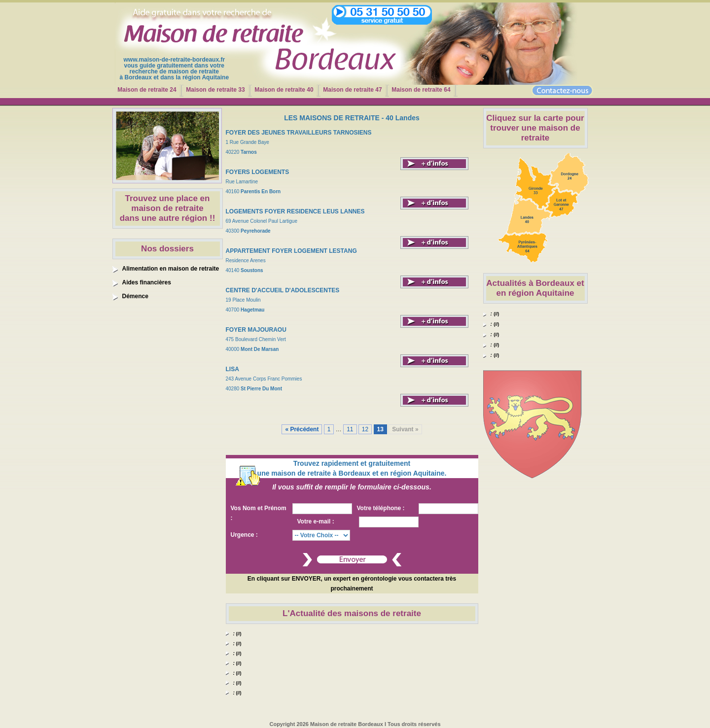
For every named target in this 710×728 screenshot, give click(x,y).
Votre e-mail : (316, 521)
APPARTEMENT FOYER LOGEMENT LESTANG (291, 251)
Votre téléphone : (381, 508)
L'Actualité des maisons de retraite (352, 613)
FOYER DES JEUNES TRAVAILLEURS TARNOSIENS (299, 133)
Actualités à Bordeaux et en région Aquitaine (535, 288)
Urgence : (244, 535)
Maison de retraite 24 (147, 90)
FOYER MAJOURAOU (256, 330)
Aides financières (147, 282)
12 (365, 429)
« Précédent (302, 429)
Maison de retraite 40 (284, 90)
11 (350, 429)
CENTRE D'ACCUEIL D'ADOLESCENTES (283, 290)
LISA (232, 369)
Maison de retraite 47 (352, 90)
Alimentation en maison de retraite (171, 269)
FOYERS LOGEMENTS (258, 172)
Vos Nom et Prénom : (259, 513)
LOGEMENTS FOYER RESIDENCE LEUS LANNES (295, 211)
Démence (135, 296)
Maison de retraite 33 (215, 90)
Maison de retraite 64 (421, 90)
